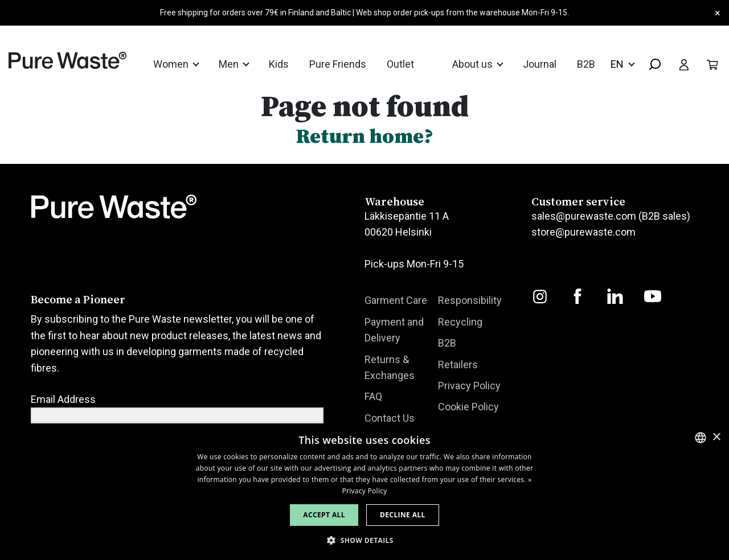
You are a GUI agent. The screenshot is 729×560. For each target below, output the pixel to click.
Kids (279, 64)
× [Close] (718, 13)
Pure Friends (338, 64)
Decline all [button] (403, 515)
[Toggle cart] (712, 64)
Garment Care (396, 300)
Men (230, 64)
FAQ (373, 397)
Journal (540, 64)
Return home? (364, 136)
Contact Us (390, 418)
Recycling (460, 322)
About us (474, 64)
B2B (586, 64)
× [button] (716, 437)
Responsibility (470, 300)
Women (172, 64)
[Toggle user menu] (684, 64)
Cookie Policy (468, 407)
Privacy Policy (469, 386)
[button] (364, 540)
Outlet (400, 64)
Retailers (458, 365)
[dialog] (364, 492)
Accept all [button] (324, 515)
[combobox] (650, 65)
